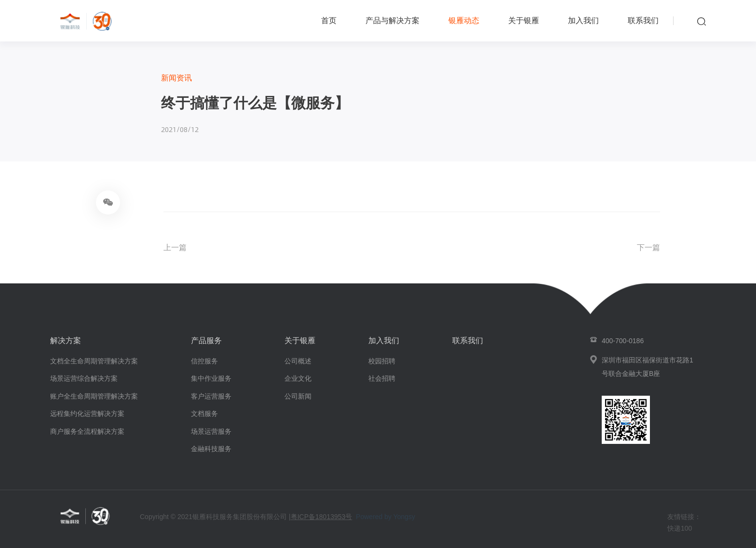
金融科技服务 (211, 449)
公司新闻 (298, 396)
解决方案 (66, 341)
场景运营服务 (211, 431)
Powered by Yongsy (385, 517)
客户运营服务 (211, 396)
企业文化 (298, 378)
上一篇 (175, 247)
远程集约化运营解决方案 (87, 414)
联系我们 (643, 20)
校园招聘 (382, 361)
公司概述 (298, 361)
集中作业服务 (211, 378)
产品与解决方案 (392, 20)
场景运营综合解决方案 (84, 378)
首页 (329, 20)
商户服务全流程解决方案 (87, 431)
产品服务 (206, 341)
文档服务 (204, 414)
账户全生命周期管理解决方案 (94, 396)
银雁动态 (464, 20)
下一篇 (648, 247)
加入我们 (583, 20)
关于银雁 (524, 20)
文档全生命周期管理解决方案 (94, 361)
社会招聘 (382, 378)
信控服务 (204, 361)
